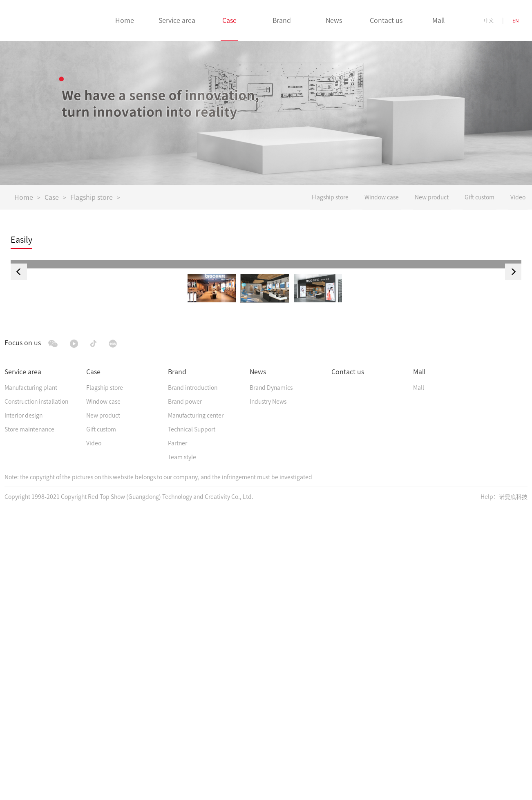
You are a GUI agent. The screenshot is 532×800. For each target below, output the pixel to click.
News (258, 662)
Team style (182, 747)
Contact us (348, 662)
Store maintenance (29, 720)
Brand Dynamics (271, 678)
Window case (103, 692)
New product (103, 706)
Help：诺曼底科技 (504, 787)
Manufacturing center (196, 706)
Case (52, 197)
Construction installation (36, 692)
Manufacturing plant (31, 678)
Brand (177, 662)
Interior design (23, 706)
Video (94, 733)
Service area (23, 662)
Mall (419, 662)
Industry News (268, 692)
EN (516, 20)
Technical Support (192, 720)
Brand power (185, 692)
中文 (489, 20)
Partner (178, 733)
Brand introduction (193, 678)
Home (24, 197)
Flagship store (92, 197)
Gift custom (101, 720)
